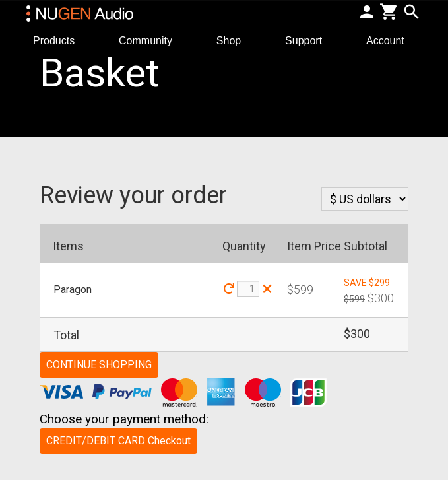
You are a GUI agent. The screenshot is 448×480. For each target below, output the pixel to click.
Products (59, 40)
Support (309, 40)
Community (151, 40)
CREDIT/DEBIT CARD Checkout (118, 441)
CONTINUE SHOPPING (99, 365)
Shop (234, 40)
